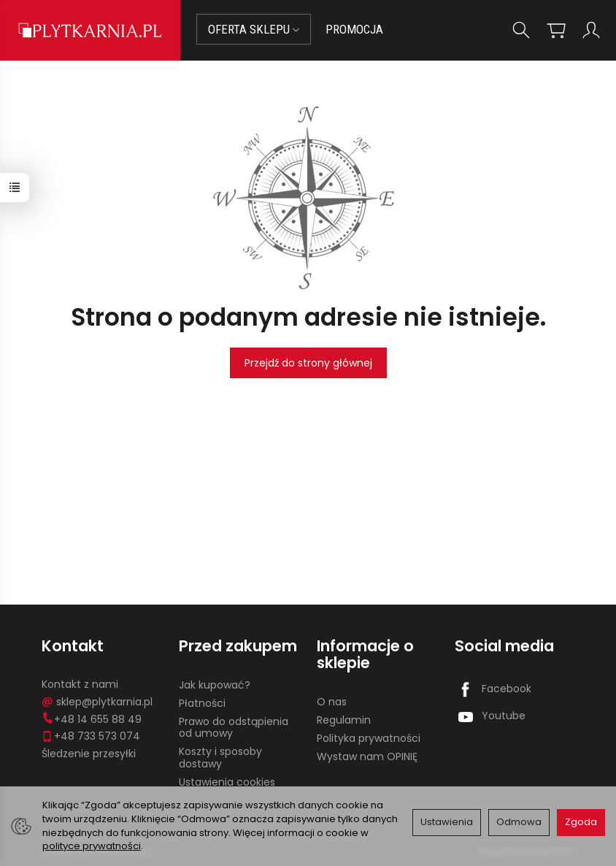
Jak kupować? (215, 685)
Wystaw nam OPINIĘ (367, 756)
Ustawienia (447, 822)
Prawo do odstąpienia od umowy (234, 728)
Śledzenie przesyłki (89, 754)
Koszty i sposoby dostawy (220, 758)
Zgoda (581, 822)
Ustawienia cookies (227, 782)
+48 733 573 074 (91, 736)
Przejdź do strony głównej (308, 363)
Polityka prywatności (369, 738)
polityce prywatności (92, 846)
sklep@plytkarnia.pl (97, 702)
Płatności (202, 703)
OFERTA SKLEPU (254, 29)
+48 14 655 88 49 (92, 719)
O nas (332, 702)
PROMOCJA (354, 29)
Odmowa (519, 822)
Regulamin (344, 720)
